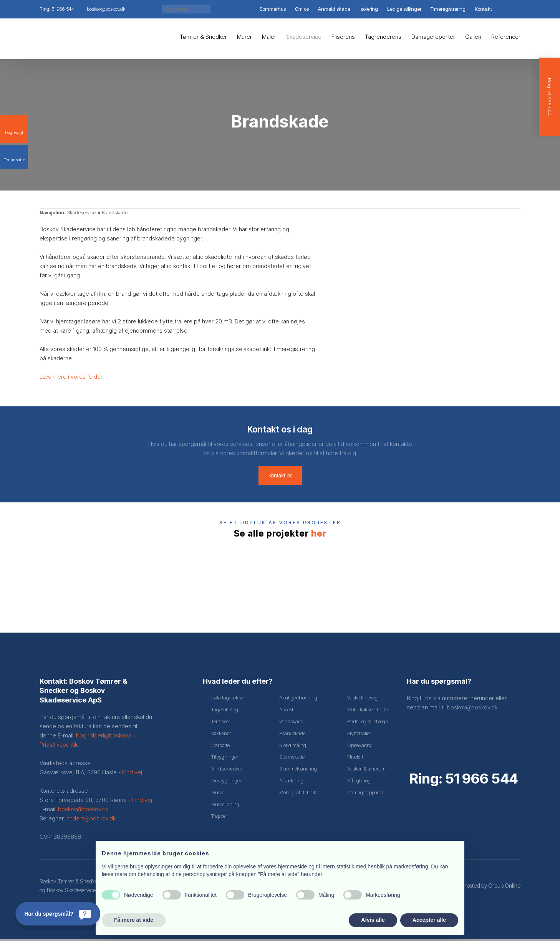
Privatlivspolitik (59, 746)
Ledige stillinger (404, 9)
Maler (269, 37)
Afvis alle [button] (373, 920)
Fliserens (343, 37)
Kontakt (483, 9)
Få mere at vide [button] (134, 920)
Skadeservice (304, 37)
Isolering (369, 9)
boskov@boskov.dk (83, 811)
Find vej (132, 774)
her (319, 533)
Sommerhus (273, 9)
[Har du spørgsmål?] (58, 914)
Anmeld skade (334, 9)
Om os (302, 9)
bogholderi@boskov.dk (106, 737)
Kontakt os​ (280, 475)
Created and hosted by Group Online (476, 887)
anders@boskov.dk (91, 820)
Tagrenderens (383, 37)
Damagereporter (433, 37)
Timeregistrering (448, 9)
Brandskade (115, 213)
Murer (244, 37)
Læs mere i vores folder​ (71, 377)
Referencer (506, 37)
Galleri (473, 37)
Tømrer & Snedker (203, 37)
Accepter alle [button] (429, 920)
